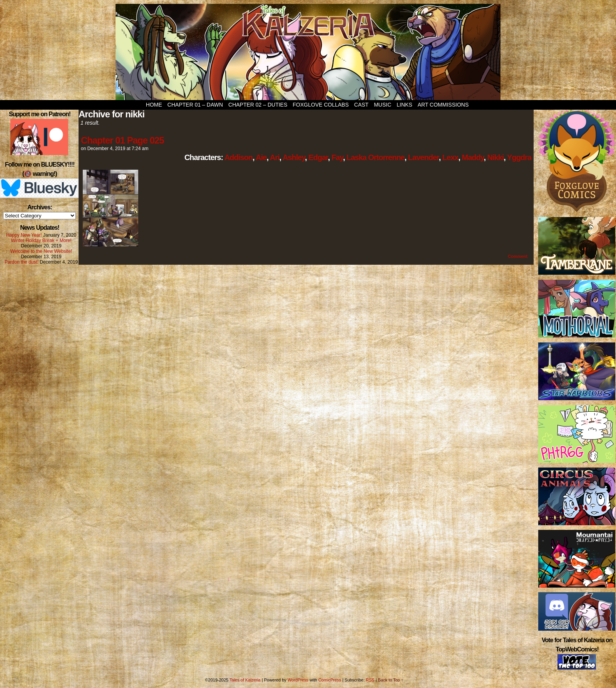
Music (382, 105)
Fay (337, 157)
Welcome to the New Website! (41, 251)
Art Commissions (443, 105)
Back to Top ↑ (391, 680)
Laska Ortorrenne (376, 157)
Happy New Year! (24, 235)
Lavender (423, 157)
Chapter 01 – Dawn (195, 105)
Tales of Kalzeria (308, 52)
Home (154, 105)
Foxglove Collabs (321, 105)
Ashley (294, 157)
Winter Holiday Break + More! (41, 240)
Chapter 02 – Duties (258, 105)
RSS (370, 680)
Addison (239, 157)
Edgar (318, 157)
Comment (518, 256)
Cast (361, 105)
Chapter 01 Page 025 (122, 140)
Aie (261, 157)
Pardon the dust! (22, 262)
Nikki (496, 157)
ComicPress (330, 680)
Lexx (450, 157)
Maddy (473, 157)
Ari (275, 157)
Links (404, 105)
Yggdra (519, 157)
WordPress (298, 680)
